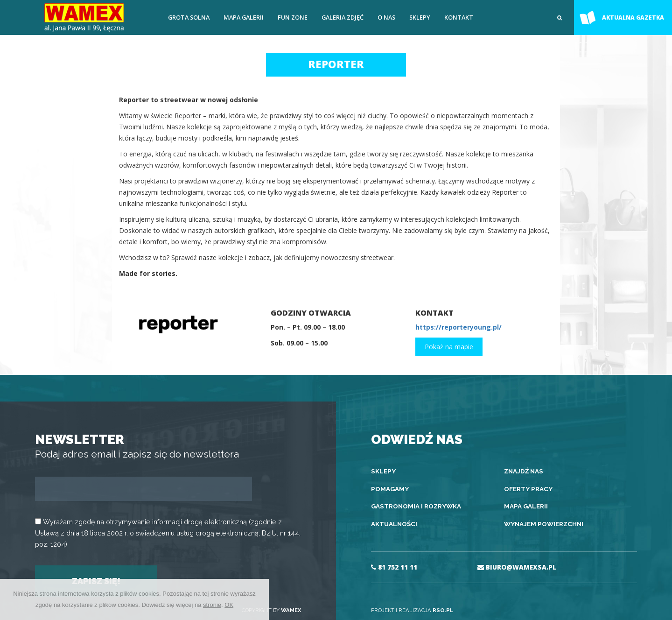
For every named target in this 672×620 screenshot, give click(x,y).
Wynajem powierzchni (544, 524)
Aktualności (394, 524)
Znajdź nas (524, 471)
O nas (386, 17)
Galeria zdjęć (343, 17)
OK (229, 605)
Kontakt (459, 17)
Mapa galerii (244, 17)
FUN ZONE (293, 17)
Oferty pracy (528, 489)
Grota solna (189, 17)
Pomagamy (390, 489)
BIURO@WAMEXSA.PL (517, 567)
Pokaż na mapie (449, 347)
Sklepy (420, 17)
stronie (212, 605)
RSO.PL (443, 610)
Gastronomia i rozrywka (416, 506)
